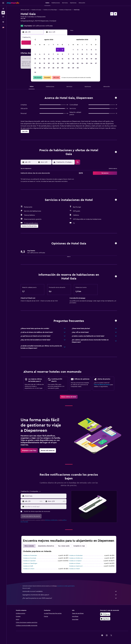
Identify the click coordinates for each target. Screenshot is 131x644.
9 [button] (62, 54)
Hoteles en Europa (36, 10)
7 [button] (53, 54)
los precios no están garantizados (66, 586)
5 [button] (44, 54)
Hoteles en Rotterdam (76, 556)
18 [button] (40, 63)
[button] (3, 3)
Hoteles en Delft (28, 566)
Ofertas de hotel (25, 10)
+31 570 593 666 (26, 23)
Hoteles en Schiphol (75, 561)
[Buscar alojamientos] (3, 13)
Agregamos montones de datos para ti (70, 595)
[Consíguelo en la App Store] (105, 619)
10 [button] (35, 59)
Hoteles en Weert (74, 569)
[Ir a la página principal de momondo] (13, 3)
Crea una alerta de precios (102, 385)
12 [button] (44, 59)
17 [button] (35, 63)
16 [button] (62, 59)
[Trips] (3, 22)
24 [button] (35, 68)
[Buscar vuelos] (3, 9)
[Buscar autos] (3, 17)
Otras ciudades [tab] (29, 546)
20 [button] (49, 63)
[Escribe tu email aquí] (45, 507)
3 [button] (35, 54)
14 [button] (53, 59)
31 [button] (35, 72)
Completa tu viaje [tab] (79, 546)
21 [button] (53, 63)
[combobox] (45, 496)
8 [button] (58, 54)
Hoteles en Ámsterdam (30, 556)
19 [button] (44, 63)
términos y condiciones (51, 520)
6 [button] (49, 54)
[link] (69, 397)
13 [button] (49, 59)
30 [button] (62, 68)
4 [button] (40, 54)
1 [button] (58, 50)
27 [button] (49, 68)
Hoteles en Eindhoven (76, 558)
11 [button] (40, 59)
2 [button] (62, 50)
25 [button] (40, 68)
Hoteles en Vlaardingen (30, 563)
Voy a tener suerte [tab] (64, 546)
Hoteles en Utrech (29, 569)
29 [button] (58, 68)
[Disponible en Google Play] (105, 614)
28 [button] (53, 68)
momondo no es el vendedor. (70, 591)
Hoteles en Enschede (30, 558)
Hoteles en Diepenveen (65, 10)
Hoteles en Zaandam (29, 561)
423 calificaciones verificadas (43, 26)
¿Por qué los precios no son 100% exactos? (70, 598)
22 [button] (58, 63)
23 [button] (62, 63)
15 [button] (58, 59)
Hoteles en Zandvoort (76, 566)
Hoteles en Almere (75, 563)
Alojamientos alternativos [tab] (46, 546)
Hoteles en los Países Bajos (50, 10)
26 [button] (44, 68)
